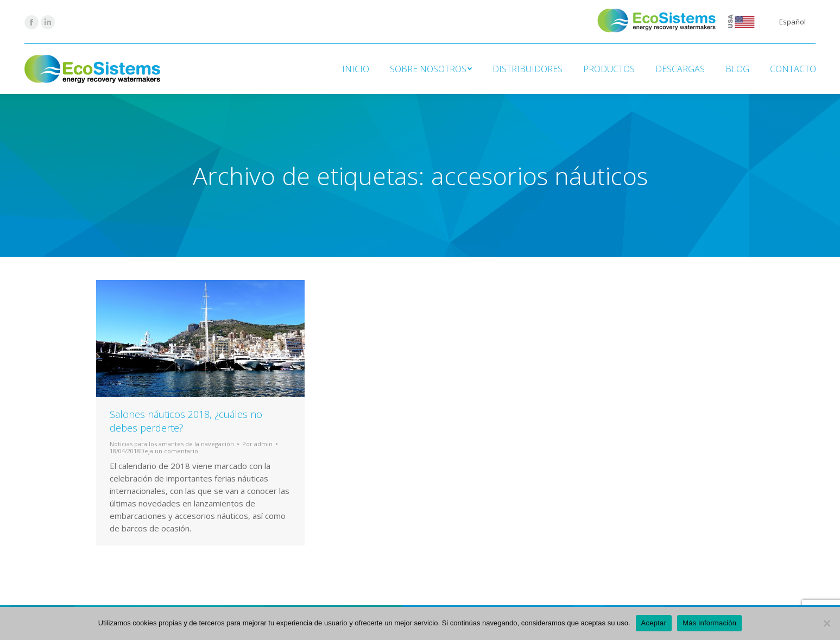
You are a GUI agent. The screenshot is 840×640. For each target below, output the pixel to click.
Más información (709, 623)
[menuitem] (792, 22)
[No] (826, 623)
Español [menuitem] (792, 22)
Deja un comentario (169, 451)
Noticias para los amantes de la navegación (172, 444)
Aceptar (654, 623)
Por (257, 444)
